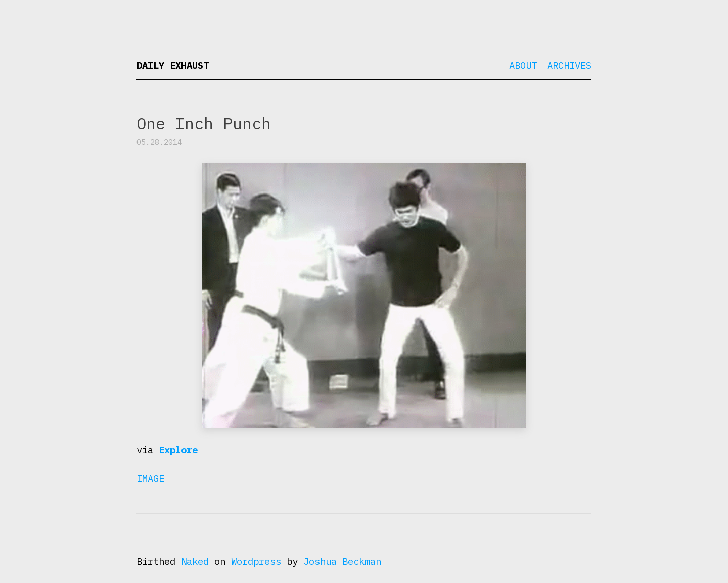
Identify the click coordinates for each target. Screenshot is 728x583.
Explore (178, 450)
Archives (569, 65)
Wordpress (256, 561)
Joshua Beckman (342, 561)
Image (150, 478)
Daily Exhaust (173, 65)
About (523, 65)
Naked (195, 561)
